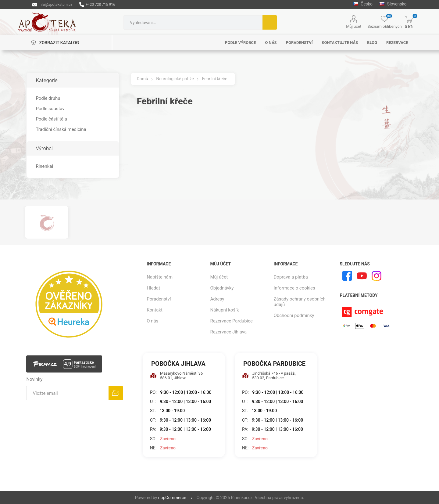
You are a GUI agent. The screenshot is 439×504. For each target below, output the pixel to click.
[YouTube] (362, 276)
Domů (143, 79)
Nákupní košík (224, 310)
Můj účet (354, 26)
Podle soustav (50, 109)
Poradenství (159, 299)
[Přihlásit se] (67, 393)
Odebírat (116, 393)
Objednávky (222, 288)
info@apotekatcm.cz (52, 5)
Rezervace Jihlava (228, 332)
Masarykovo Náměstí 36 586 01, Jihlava (176, 376)
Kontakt (155, 310)
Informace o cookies (294, 288)
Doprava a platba (291, 277)
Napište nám (160, 277)
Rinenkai (44, 166)
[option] (47, 222)
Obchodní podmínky (294, 315)
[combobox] (193, 22)
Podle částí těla (51, 119)
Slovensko (393, 4)
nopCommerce (172, 498)
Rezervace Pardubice (231, 321)
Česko (363, 4)
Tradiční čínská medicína (61, 129)
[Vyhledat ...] (193, 22)
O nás (152, 321)
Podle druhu (48, 98)
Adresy (217, 299)
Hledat (270, 22)
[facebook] (347, 276)
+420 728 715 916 (97, 5)
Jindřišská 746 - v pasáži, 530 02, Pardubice (269, 376)
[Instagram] (377, 276)
